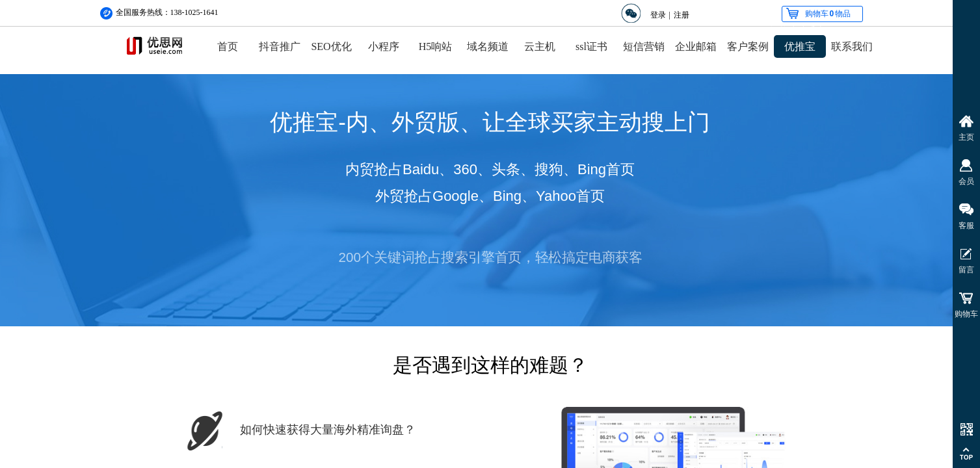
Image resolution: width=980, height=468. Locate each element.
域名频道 (488, 46)
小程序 (384, 46)
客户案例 (748, 46)
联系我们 (852, 46)
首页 (228, 46)
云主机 (540, 46)
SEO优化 (331, 46)
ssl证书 (591, 46)
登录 (658, 15)
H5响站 (436, 46)
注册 (682, 15)
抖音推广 (280, 46)
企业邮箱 (696, 46)
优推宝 (800, 46)
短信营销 (644, 46)
